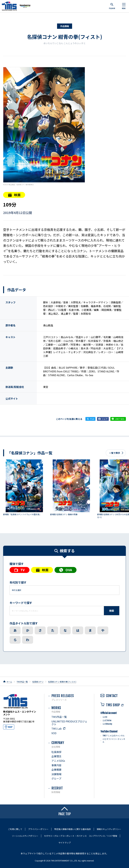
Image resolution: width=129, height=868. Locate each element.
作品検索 (112, 6)
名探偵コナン (38, 682)
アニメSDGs (58, 761)
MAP (10, 727)
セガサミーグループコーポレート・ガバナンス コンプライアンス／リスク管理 (81, 836)
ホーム (9, 682)
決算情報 (56, 774)
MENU (124, 6)
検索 (112, 611)
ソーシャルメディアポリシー (25, 836)
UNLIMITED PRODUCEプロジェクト (69, 723)
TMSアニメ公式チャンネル (114, 736)
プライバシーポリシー (38, 829)
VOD (54, 733)
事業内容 (56, 765)
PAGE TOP (64, 811)
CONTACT (109, 696)
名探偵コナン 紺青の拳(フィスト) (65, 37)
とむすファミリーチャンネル (114, 741)
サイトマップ (65, 843)
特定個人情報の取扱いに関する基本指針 (73, 829)
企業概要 (56, 770)
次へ (122, 490)
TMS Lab (57, 729)
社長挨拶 (56, 752)
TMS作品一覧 (22, 682)
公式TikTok (107, 720)
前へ (7, 490)
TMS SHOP (110, 705)
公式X (105, 717)
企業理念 (56, 756)
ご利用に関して (15, 829)
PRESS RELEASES (70, 697)
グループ (56, 778)
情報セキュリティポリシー (109, 829)
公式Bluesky (107, 724)
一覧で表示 (115, 453)
